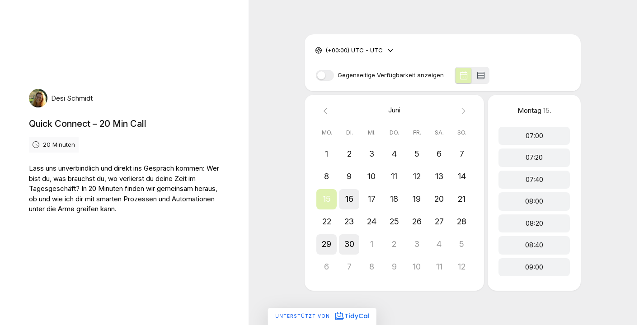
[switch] (325, 75)
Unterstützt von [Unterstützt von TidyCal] (322, 316)
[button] (327, 199)
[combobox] (326, 51)
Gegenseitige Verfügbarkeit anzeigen (391, 75)
